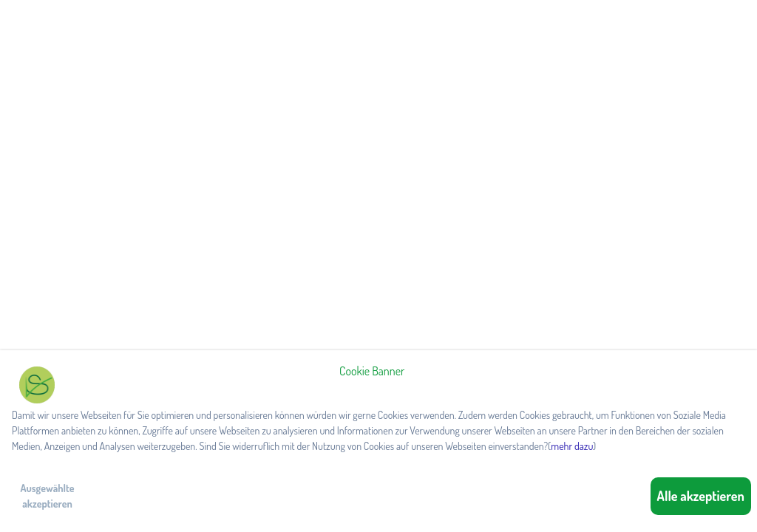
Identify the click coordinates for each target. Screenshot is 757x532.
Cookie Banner (372, 371)
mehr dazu (572, 446)
